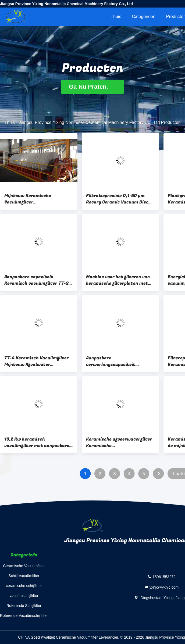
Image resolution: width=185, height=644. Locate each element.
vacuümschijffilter (24, 596)
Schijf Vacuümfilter (24, 576)
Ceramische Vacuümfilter (24, 566)
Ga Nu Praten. (92, 87)
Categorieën (144, 17)
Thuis (116, 17)
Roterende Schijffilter (24, 606)
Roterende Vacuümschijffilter (24, 616)
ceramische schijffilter (24, 586)
